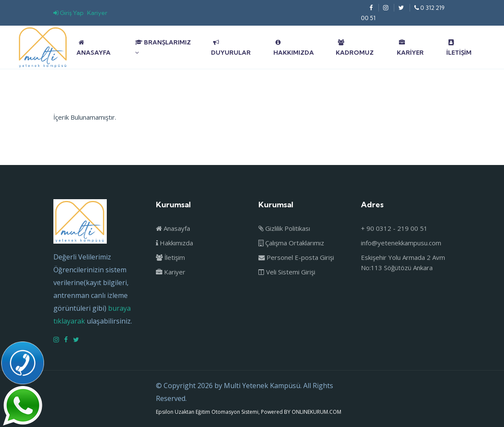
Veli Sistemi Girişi (287, 272)
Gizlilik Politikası (284, 228)
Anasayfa (94, 48)
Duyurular (231, 48)
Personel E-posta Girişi (296, 257)
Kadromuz (355, 48)
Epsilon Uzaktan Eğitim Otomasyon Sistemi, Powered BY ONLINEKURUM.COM (249, 412)
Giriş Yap (69, 13)
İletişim (459, 48)
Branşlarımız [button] (163, 47)
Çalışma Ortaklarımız (291, 243)
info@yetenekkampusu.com (401, 243)
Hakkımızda (294, 48)
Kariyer (97, 13)
